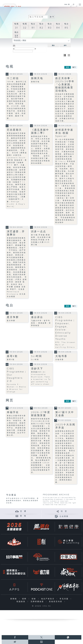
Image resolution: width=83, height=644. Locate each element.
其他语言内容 (56, 602)
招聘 (25, 599)
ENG (66, 4)
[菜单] (80, 4)
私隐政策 (21, 602)
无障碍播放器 (38, 602)
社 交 (64, 511)
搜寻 (65, 45)
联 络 (23, 516)
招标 (34, 599)
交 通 (23, 511)
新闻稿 (14, 599)
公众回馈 (64, 516)
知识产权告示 (48, 599)
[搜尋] (73, 4)
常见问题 (65, 599)
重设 (53, 45)
